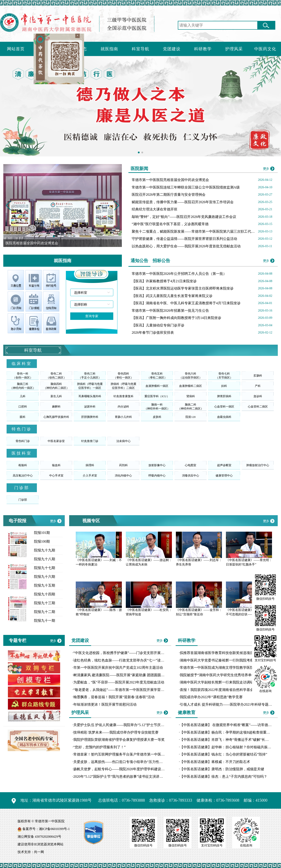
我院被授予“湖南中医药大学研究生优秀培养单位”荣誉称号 (225, 675)
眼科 (23, 417)
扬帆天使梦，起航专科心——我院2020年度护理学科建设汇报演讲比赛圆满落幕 (135, 769)
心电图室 (191, 465)
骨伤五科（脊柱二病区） (157, 376)
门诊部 (23, 500)
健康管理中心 (224, 476)
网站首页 (16, 49)
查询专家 (92, 316)
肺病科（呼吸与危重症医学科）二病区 (123, 386)
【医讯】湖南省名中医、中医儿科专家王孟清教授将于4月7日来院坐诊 (186, 303)
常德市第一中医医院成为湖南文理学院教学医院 (217, 668)
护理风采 (234, 49)
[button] (117, 206)
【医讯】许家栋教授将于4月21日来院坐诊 (164, 281)
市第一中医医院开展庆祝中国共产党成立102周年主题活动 (118, 668)
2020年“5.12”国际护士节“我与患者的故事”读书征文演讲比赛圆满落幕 (127, 776)
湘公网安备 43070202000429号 (39, 837)
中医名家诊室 (56, 441)
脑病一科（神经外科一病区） (157, 407)
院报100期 (42, 541)
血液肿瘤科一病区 (157, 386)
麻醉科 (56, 407)
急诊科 (258, 396)
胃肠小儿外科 (123, 417)
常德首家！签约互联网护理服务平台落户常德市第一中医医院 (121, 754)
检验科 (23, 465)
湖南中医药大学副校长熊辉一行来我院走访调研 (217, 682)
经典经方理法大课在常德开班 (155, 209)
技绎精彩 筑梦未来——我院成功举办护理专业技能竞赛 (116, 732)
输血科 (56, 465)
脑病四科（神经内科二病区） (56, 386)
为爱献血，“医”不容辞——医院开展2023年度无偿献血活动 (119, 682)
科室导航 (140, 49)
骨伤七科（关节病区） (224, 376)
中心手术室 (56, 476)
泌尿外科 (90, 407)
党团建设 (172, 49)
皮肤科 (157, 417)
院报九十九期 (45, 550)
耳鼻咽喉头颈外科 (90, 396)
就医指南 (109, 49)
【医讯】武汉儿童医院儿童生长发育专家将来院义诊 (172, 296)
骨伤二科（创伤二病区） (56, 376)
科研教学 (203, 49)
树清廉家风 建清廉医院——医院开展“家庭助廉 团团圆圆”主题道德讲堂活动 (132, 675)
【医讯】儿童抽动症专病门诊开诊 (158, 325)
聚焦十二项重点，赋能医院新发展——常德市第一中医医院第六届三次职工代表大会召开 (200, 231)
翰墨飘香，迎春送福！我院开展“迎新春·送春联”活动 (114, 697)
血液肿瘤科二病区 (191, 386)
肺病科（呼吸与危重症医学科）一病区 (90, 386)
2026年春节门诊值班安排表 (153, 333)
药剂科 (123, 465)
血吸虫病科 (224, 417)
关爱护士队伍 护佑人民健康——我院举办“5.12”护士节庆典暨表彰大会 (128, 725)
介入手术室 (90, 476)
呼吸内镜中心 (157, 476)
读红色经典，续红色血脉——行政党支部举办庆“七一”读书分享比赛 (126, 660)
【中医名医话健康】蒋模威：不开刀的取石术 (215, 762)
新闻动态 (78, 49)
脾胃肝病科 (224, 396)
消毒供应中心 (191, 476)
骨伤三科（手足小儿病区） (90, 376)
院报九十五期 (45, 585)
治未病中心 (123, 441)
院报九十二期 (45, 612)
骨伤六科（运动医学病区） (191, 376)
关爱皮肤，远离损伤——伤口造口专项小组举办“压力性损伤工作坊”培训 (129, 762)
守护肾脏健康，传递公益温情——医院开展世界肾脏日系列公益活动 (184, 239)
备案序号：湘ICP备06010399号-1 (46, 829)
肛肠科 (258, 376)
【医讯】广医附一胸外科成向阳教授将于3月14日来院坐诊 (177, 318)
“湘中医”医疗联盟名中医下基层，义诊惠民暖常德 (170, 224)
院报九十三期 (45, 603)
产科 (258, 386)
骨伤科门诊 (23, 441)
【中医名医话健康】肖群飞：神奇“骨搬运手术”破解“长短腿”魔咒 (230, 740)
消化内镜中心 (123, 476)
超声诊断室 (224, 465)
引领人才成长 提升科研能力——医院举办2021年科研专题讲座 (228, 704)
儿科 (23, 396)
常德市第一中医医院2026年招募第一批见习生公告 (170, 311)
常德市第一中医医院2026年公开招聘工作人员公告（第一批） (179, 274)
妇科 (224, 386)
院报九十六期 (45, 577)
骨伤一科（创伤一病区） (23, 376)
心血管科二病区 (258, 407)
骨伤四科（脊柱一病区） (123, 376)
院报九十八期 (45, 559)
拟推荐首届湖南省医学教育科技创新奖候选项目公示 (220, 653)
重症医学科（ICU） (157, 396)
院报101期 (42, 533)
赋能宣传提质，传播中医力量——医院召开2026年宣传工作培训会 (183, 202)
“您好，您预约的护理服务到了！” (99, 747)
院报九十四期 (45, 594)
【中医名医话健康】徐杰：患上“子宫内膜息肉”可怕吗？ (223, 776)
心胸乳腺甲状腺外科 (56, 417)
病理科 (90, 465)
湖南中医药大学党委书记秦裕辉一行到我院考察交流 (220, 660)
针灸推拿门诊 (90, 441)
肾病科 (191, 396)
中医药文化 (265, 49)
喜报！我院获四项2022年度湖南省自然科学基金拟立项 (222, 690)
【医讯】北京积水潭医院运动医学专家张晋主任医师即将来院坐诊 (183, 288)
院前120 (191, 417)
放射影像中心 (157, 465)
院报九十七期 (45, 568)
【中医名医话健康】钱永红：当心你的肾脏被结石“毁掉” (223, 754)
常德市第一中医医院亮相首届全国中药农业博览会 (170, 180)
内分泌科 (123, 407)
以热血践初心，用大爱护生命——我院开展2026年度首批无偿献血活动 (186, 246)
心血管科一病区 (224, 407)
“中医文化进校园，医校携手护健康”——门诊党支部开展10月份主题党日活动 (133, 653)
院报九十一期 (45, 621)
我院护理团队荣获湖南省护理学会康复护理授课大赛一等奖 (119, 740)
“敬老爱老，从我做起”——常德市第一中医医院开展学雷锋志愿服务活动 (129, 690)
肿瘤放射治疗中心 (258, 465)
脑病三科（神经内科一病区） (23, 386)
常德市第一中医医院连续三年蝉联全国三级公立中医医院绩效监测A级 (186, 187)
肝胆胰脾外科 (90, 417)
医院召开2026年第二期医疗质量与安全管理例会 (169, 195)
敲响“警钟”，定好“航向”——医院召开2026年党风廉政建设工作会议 (184, 217)
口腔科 (23, 407)
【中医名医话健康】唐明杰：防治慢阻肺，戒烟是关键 (222, 769)
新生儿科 (56, 396)
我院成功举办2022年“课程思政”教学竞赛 (211, 697)
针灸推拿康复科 (123, 396)
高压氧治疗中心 (23, 476)
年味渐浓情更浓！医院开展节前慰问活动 (105, 704)
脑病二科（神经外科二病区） (191, 407)
